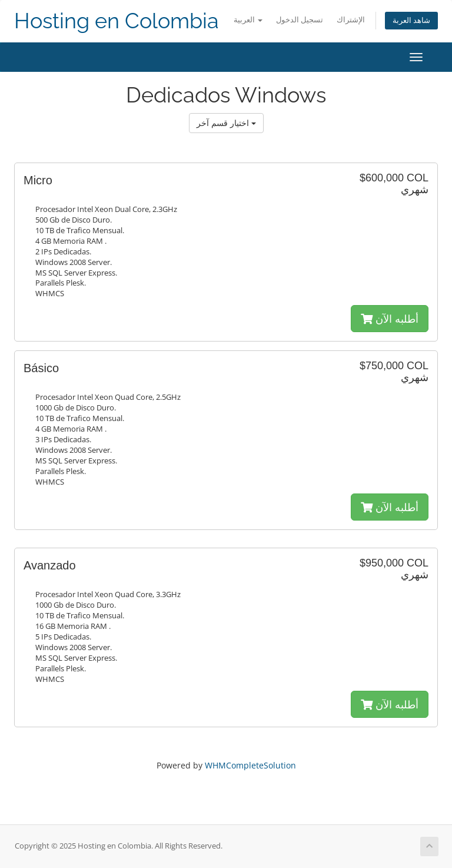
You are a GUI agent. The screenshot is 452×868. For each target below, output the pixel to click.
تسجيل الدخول (300, 20)
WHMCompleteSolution (250, 765)
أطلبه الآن (390, 319)
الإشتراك (351, 20)
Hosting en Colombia (117, 21)
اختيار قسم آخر (226, 123)
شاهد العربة (411, 20)
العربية (248, 20)
